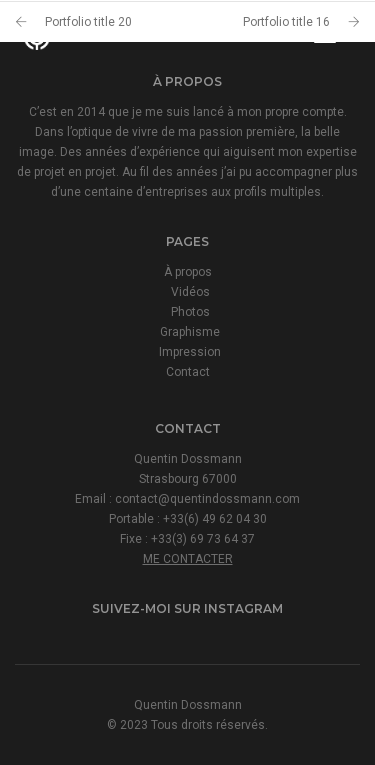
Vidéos (190, 292)
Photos (190, 312)
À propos (188, 272)
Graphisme (190, 332)
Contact (188, 372)
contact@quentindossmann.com (207, 499)
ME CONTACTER (188, 559)
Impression (190, 352)
